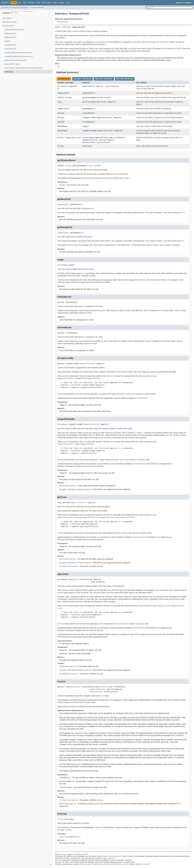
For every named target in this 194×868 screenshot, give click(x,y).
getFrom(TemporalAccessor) (16, 60)
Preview (31, 3)
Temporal (72, 86)
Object (77, 837)
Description (7, 18)
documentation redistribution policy (113, 864)
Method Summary (10, 22)
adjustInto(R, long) (12, 64)
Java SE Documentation (112, 856)
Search (62, 3)
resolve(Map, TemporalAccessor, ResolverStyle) (24, 68)
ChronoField (62, 22)
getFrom (86, 102)
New (38, 3)
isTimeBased (88, 122)
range (85, 126)
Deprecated (46, 3)
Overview (5, 3)
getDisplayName (89, 97)
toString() (9, 72)
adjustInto (87, 86)
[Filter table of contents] (22, 13)
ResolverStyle (89, 142)
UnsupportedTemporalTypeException (75, 489)
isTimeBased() (10, 49)
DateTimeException (68, 486)
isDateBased (88, 113)
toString (86, 146)
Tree (25, 3)
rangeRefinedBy (89, 131)
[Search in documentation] (169, 8)
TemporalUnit (63, 93)
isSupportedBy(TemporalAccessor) (18, 53)
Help (68, 3)
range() (7, 41)
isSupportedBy (89, 118)
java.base (5, 7)
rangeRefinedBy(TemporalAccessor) (19, 56)
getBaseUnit (88, 93)
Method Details (9, 26)
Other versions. (109, 858)
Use (20, 3)
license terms (87, 864)
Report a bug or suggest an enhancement (71, 854)
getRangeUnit (88, 109)
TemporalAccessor (98, 102)
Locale (100, 97)
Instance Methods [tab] (82, 79)
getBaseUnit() (10, 33)
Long (110, 138)
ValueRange (62, 126)
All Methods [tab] (64, 79)
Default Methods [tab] (125, 79)
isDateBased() (10, 45)
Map (92, 138)
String (68, 97)
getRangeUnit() (11, 37)
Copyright (59, 862)
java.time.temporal (20, 7)
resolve (86, 138)
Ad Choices (145, 864)
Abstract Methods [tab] (104, 79)
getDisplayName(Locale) (14, 30)
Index (55, 3)
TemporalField (37, 7)
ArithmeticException (69, 566)
